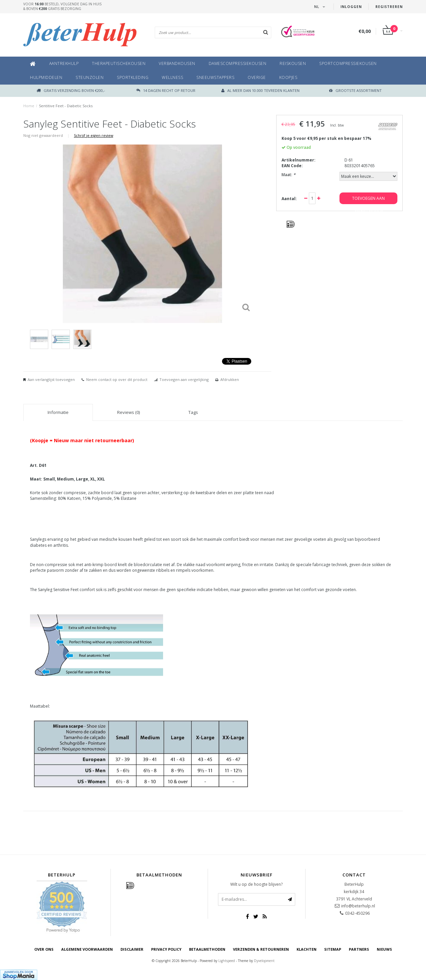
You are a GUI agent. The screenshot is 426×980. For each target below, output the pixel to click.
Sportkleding (133, 77)
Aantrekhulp (64, 63)
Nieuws (384, 949)
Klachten (307, 949)
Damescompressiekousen (238, 63)
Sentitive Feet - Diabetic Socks (66, 106)
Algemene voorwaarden (87, 949)
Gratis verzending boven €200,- (71, 90)
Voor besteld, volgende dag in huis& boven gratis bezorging (62, 6)
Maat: (289, 175)
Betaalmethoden (207, 949)
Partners (359, 949)
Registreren (389, 7)
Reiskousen (293, 63)
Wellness (172, 77)
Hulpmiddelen (46, 77)
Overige (257, 77)
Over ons (44, 949)
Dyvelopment (264, 961)
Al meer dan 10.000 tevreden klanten (260, 90)
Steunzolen (90, 77)
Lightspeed (227, 961)
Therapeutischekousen (119, 63)
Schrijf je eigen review (94, 135)
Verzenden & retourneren (261, 949)
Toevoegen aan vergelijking (184, 379)
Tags (193, 412)
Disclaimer (132, 949)
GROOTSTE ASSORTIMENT (355, 90)
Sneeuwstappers (215, 77)
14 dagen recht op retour (166, 90)
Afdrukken (230, 379)
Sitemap (333, 949)
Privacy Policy (166, 949)
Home (29, 106)
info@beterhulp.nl (358, 906)
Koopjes (288, 77)
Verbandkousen (177, 63)
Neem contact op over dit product (117, 379)
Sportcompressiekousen (348, 63)
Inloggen (351, 7)
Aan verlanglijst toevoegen (51, 379)
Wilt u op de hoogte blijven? (256, 884)
